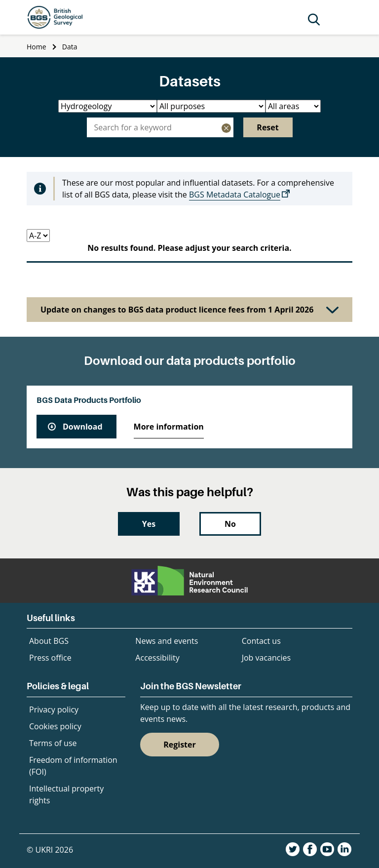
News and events (167, 641)
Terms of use (53, 743)
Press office (50, 658)
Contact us (261, 641)
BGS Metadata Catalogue (235, 195)
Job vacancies (266, 658)
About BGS (49, 641)
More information (169, 427)
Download (83, 427)
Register (180, 745)
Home (37, 47)
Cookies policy (55, 726)
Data (70, 47)
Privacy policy (54, 710)
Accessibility (157, 658)
